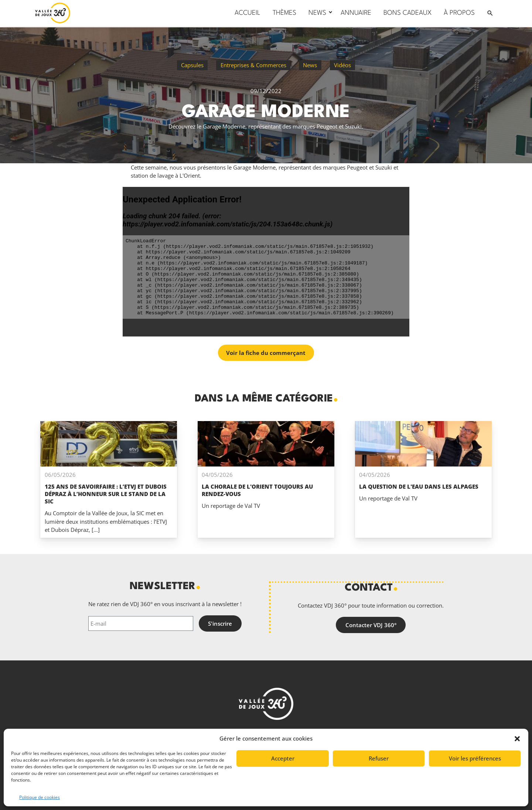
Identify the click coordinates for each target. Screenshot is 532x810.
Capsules (192, 65)
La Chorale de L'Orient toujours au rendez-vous (257, 490)
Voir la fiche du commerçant (266, 353)
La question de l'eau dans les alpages (419, 486)
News (310, 65)
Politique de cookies (40, 797)
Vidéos (342, 65)
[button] (517, 739)
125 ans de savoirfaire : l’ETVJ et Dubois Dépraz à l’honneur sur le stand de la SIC (106, 494)
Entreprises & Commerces (253, 65)
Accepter (283, 758)
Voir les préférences (475, 758)
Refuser (379, 758)
